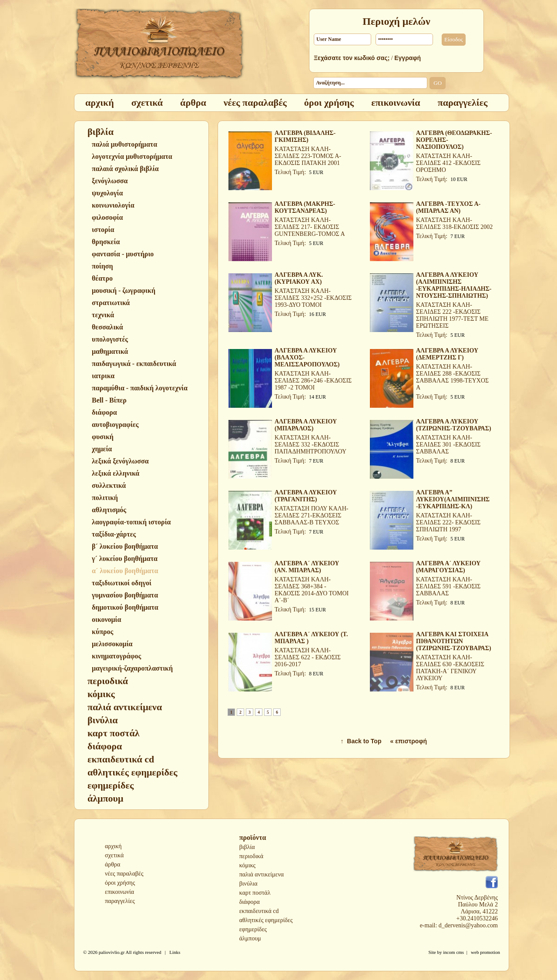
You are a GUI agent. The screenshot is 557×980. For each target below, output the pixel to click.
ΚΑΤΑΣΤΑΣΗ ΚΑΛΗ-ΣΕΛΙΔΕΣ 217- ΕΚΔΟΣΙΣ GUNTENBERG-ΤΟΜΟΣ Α (310, 227)
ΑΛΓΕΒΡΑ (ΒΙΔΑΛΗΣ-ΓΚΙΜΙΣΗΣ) (305, 136)
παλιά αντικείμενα (262, 874)
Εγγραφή (408, 58)
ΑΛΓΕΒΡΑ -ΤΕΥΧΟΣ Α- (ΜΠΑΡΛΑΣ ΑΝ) (448, 207)
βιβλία (247, 847)
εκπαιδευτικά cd (259, 911)
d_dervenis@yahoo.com (468, 925)
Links (175, 952)
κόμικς (247, 865)
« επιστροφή (408, 741)
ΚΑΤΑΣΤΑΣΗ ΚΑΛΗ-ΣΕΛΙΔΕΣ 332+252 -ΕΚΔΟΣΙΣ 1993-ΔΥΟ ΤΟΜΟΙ (313, 298)
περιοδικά (251, 856)
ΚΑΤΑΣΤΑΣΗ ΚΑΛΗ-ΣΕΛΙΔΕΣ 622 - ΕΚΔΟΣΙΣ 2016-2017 (308, 657)
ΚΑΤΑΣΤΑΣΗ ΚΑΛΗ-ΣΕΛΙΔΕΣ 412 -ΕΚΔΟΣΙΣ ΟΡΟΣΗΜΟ (448, 163)
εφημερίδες (253, 929)
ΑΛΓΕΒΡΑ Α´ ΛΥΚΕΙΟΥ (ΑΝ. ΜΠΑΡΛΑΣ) (307, 567)
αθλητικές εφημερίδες (266, 920)
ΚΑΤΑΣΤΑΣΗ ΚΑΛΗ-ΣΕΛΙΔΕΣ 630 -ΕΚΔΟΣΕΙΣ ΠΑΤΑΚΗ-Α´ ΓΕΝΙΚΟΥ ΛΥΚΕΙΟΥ (450, 668)
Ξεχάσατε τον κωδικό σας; (352, 58)
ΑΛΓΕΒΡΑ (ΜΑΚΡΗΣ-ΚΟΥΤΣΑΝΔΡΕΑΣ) (305, 207)
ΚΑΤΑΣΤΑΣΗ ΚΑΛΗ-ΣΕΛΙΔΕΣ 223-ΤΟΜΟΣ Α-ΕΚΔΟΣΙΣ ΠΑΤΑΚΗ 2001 (308, 156)
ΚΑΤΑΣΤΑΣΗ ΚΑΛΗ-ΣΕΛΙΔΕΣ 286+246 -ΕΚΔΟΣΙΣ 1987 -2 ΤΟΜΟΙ (313, 381)
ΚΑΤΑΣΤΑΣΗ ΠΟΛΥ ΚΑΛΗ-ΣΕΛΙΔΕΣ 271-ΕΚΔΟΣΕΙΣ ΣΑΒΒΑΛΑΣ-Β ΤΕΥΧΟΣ (311, 515)
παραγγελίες (120, 901)
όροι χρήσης (120, 883)
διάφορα (250, 902)
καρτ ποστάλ (255, 893)
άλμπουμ (250, 938)
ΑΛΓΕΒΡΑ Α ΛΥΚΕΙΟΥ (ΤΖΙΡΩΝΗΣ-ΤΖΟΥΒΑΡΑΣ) (454, 425)
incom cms (453, 952)
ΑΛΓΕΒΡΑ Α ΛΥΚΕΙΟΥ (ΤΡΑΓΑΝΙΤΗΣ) (306, 496)
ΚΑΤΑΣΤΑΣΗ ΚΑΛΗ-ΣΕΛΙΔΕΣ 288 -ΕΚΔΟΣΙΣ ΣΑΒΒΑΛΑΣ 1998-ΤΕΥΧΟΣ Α (452, 377)
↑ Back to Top (361, 741)
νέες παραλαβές (124, 874)
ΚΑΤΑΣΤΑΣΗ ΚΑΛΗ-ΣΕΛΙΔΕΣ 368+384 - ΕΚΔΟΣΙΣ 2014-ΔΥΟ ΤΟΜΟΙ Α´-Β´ (312, 590)
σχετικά (114, 855)
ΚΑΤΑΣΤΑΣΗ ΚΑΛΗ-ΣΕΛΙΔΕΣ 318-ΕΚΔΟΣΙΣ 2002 (454, 223)
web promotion (485, 952)
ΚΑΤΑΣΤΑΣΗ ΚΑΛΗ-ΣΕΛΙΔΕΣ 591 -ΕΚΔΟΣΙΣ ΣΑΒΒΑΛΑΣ (448, 586)
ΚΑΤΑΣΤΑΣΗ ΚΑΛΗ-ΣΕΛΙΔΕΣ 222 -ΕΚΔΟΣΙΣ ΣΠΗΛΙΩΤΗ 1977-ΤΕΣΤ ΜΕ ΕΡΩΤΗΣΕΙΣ (452, 315)
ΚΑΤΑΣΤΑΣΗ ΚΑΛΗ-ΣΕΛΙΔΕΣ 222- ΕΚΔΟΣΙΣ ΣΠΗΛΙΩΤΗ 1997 (448, 522)
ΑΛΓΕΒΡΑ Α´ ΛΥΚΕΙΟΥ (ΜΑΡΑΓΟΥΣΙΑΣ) (448, 567)
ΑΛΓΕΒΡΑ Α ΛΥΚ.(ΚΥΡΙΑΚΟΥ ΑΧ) (299, 278)
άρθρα (112, 864)
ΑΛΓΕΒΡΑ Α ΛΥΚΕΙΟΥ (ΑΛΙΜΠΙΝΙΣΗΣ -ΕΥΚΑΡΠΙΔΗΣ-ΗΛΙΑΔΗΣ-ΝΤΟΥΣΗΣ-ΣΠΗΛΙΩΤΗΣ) (454, 285)
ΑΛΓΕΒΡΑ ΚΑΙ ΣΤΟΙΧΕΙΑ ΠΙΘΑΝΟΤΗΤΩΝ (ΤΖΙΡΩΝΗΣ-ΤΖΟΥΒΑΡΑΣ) (454, 641)
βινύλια (248, 884)
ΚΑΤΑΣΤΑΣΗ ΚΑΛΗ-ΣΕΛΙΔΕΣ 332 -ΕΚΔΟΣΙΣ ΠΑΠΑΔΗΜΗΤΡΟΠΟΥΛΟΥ (310, 445)
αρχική (113, 846)
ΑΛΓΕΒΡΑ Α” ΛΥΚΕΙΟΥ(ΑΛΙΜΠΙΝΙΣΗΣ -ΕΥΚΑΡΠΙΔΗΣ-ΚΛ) (453, 499)
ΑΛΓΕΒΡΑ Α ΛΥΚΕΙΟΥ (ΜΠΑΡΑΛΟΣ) (306, 425)
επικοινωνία (119, 892)
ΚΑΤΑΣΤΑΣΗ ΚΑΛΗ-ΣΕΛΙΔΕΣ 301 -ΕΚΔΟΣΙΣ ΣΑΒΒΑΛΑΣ (448, 445)
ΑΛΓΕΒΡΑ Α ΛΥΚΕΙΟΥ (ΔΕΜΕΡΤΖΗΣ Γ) (447, 354)
